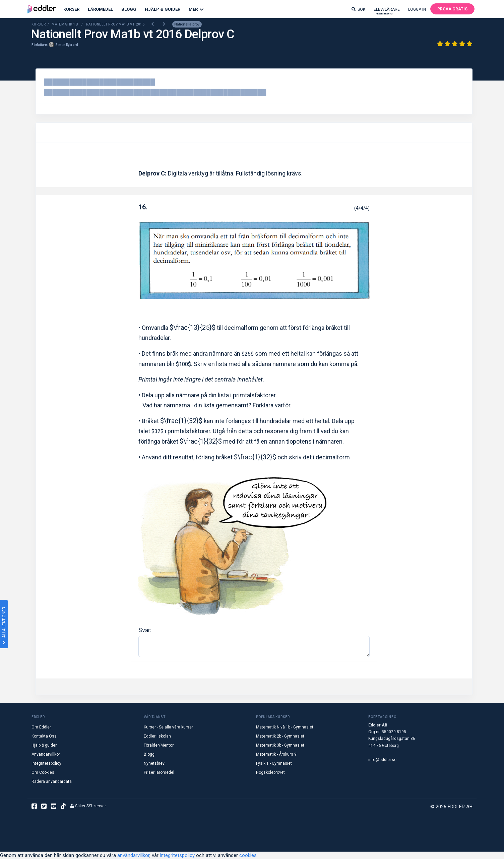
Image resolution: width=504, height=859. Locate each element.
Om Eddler (41, 727)
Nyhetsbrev (154, 763)
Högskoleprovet (270, 772)
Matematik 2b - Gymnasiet (280, 736)
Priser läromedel (159, 772)
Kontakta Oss (44, 736)
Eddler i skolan (157, 736)
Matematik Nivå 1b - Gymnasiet (285, 727)
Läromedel (100, 9)
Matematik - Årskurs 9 (276, 754)
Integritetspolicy (46, 763)
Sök (358, 9)
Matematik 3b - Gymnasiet (280, 745)
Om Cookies (43, 772)
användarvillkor (133, 855)
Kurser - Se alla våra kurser (168, 727)
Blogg (129, 9)
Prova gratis (452, 9)
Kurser (71, 9)
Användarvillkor (46, 754)
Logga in (417, 9)
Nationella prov (187, 24)
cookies (248, 855)
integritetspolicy (177, 855)
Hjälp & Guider (163, 9)
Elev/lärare (387, 11)
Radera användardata (52, 781)
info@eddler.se (382, 760)
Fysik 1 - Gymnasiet (274, 763)
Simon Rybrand (67, 45)
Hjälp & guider (44, 745)
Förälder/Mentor (159, 745)
